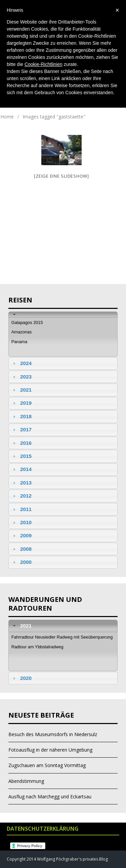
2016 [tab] (22, 443)
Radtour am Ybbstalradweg (37, 647)
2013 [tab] (22, 483)
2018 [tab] (22, 416)
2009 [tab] (22, 535)
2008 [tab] (22, 549)
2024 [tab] (22, 363)
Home (7, 117)
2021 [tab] (22, 390)
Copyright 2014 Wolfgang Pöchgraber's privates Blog (57, 859)
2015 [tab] (22, 456)
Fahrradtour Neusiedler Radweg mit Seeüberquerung (62, 637)
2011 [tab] (22, 509)
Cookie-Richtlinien (44, 64)
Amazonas (22, 332)
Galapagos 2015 (27, 322)
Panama (19, 342)
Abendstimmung (26, 781)
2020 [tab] (22, 678)
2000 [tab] (22, 562)
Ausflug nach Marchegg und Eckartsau (50, 797)
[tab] (63, 314)
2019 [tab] (22, 403)
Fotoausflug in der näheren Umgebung (50, 750)
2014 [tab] (22, 469)
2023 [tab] (22, 377)
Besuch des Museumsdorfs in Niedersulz (53, 734)
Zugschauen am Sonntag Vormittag (47, 765)
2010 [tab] (22, 522)
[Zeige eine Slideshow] (61, 176)
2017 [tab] (22, 429)
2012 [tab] (22, 496)
